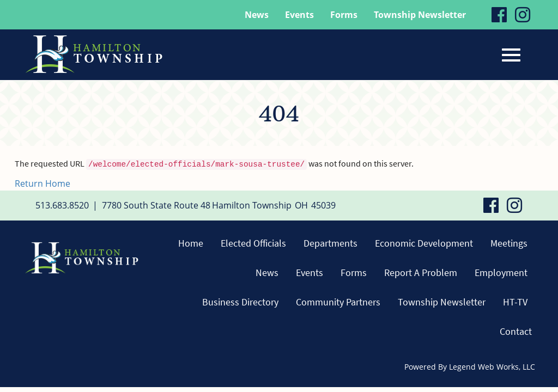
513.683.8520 (62, 205)
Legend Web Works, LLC (492, 367)
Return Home (43, 183)
